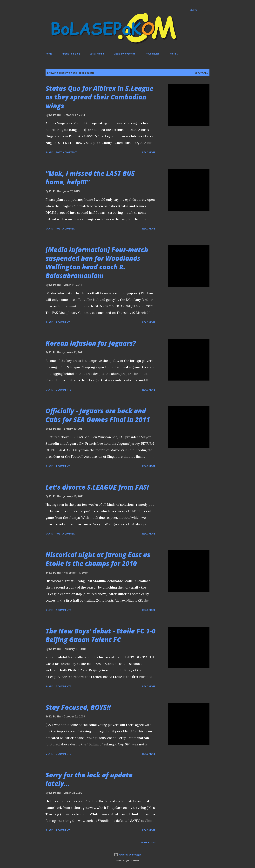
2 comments (64, 390)
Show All (201, 73)
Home (49, 54)
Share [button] (49, 152)
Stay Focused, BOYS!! (78, 707)
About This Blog (71, 54)
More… (174, 54)
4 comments (64, 610)
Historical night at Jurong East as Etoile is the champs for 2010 (98, 559)
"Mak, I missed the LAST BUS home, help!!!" (90, 178)
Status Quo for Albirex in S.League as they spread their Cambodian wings (99, 97)
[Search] (194, 10)
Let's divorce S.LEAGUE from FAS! (97, 487)
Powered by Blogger (127, 855)
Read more (149, 152)
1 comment (63, 322)
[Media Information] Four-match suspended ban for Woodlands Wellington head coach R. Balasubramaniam (97, 263)
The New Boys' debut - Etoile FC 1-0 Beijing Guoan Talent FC (101, 635)
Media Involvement (124, 54)
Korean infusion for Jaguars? (91, 343)
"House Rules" (153, 54)
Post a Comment (66, 152)
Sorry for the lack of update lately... (89, 779)
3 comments (64, 686)
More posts (148, 842)
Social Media (97, 54)
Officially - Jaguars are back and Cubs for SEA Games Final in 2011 (98, 415)
